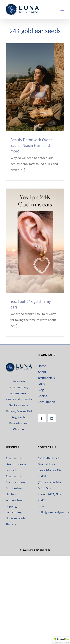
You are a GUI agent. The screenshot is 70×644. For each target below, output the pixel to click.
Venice (10, 411)
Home (42, 366)
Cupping (11, 506)
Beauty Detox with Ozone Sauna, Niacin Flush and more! (32, 145)
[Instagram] (52, 418)
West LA (18, 429)
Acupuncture (14, 458)
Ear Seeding (14, 512)
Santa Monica (18, 405)
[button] (61, 640)
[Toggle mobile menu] (62, 9)
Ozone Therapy (16, 464)
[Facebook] (42, 418)
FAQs (41, 384)
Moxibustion (14, 488)
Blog (41, 390)
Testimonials (46, 378)
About (42, 372)
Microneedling (15, 482)
